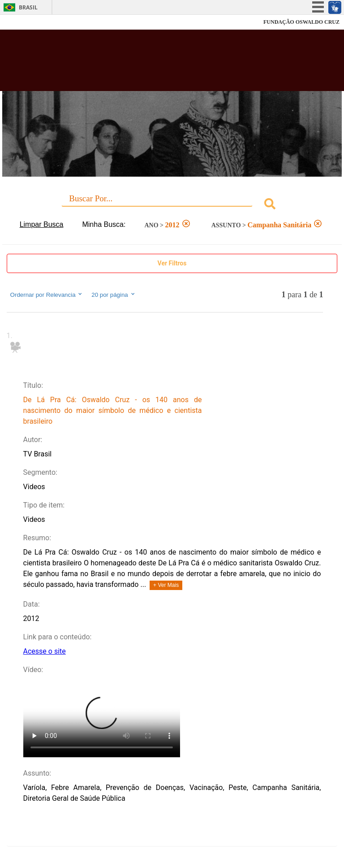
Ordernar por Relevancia (47, 295)
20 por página (114, 295)
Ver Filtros (172, 263)
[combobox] (172, 205)
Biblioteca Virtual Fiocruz (150, 64)
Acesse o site (45, 651)
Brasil (28, 7)
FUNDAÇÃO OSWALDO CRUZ (301, 22)
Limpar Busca (42, 224)
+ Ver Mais (166, 585)
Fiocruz (27, 22)
